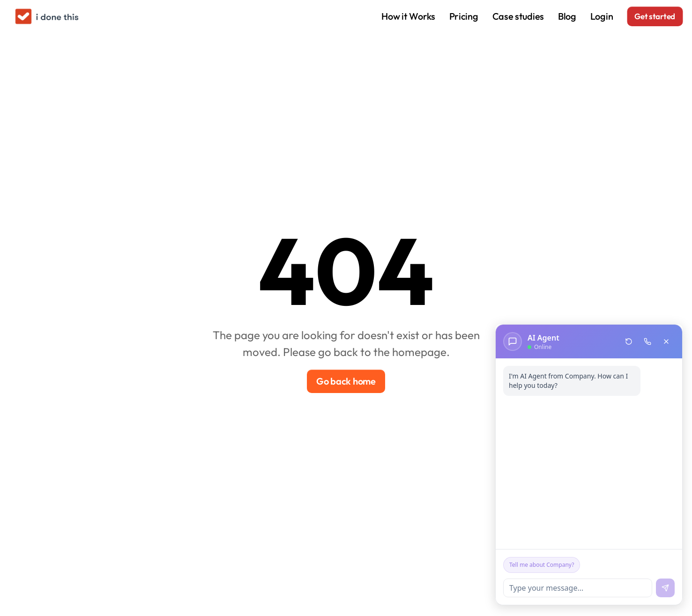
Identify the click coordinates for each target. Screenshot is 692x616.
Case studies (518, 16)
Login (602, 16)
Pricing (464, 16)
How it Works (408, 16)
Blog (567, 16)
